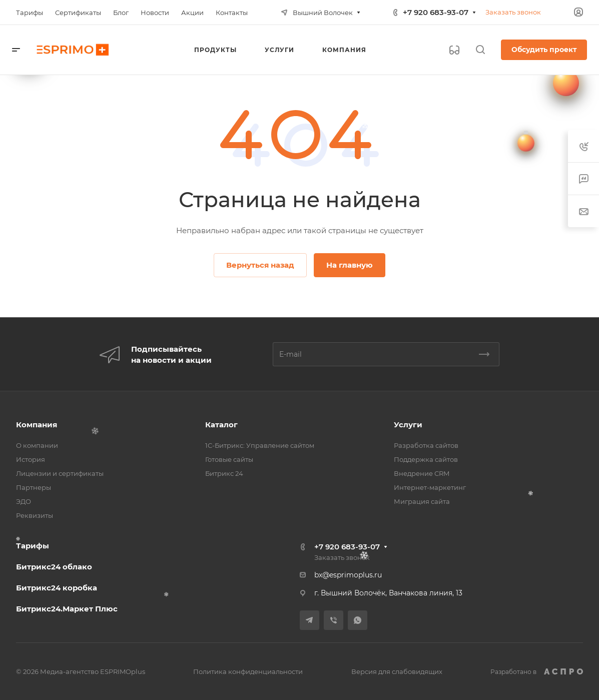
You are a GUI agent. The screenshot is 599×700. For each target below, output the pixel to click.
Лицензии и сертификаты (60, 473)
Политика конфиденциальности (248, 671)
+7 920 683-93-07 (436, 12)
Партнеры (34, 487)
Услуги (408, 425)
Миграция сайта (422, 501)
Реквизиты (35, 515)
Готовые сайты (229, 459)
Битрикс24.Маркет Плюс (67, 609)
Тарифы (33, 546)
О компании (37, 445)
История (31, 459)
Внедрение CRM (422, 473)
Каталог (221, 425)
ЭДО (24, 501)
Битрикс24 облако (54, 567)
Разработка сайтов (426, 445)
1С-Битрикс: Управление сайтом (260, 445)
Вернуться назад (260, 265)
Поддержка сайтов (426, 459)
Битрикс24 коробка (57, 588)
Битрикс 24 (224, 473)
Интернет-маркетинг (430, 487)
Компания (37, 425)
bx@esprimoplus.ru (348, 575)
